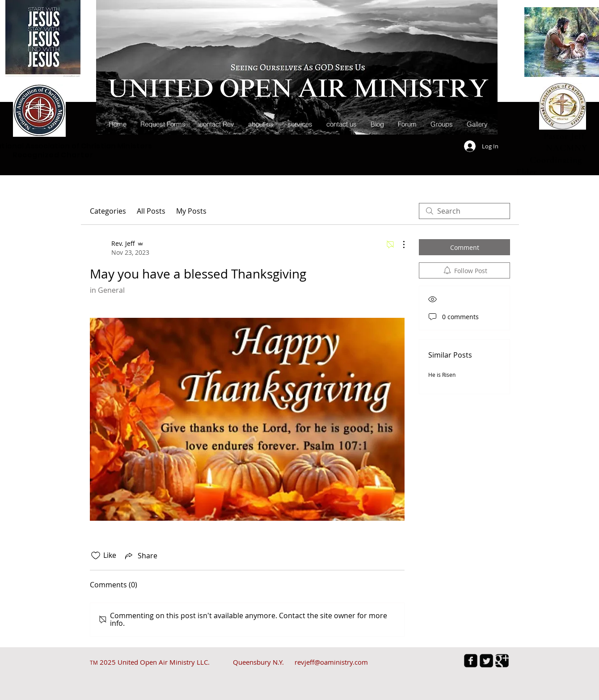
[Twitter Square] (486, 661)
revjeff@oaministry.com (331, 662)
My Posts (191, 211)
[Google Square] (502, 661)
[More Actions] (399, 245)
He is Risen (442, 375)
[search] (464, 211)
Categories (108, 211)
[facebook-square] (471, 661)
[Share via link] (140, 556)
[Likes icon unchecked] (96, 556)
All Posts (151, 211)
